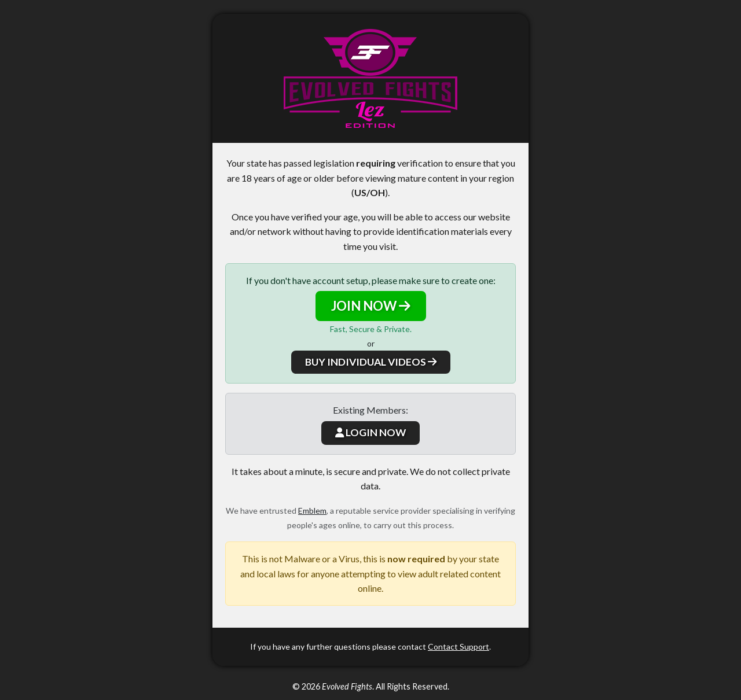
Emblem (312, 511)
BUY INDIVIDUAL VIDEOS (371, 362)
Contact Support (458, 646)
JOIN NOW (371, 306)
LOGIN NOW (370, 432)
